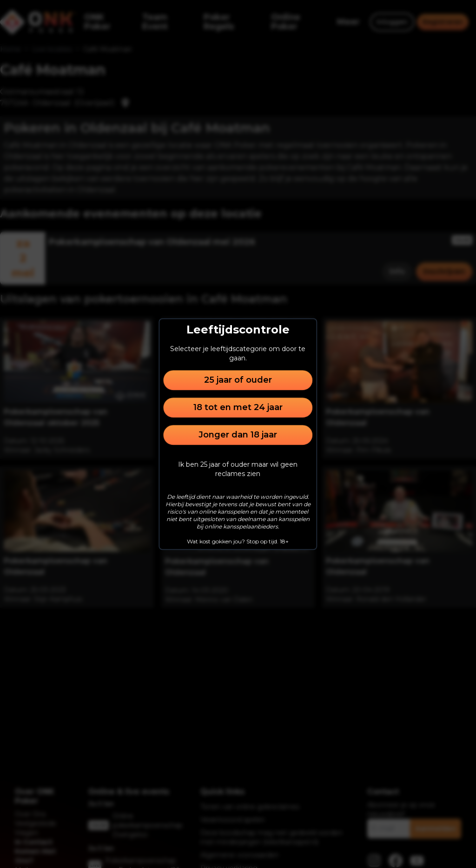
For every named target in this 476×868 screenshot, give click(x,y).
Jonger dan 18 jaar (238, 435)
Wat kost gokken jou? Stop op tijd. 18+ (238, 541)
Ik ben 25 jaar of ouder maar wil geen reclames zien (238, 469)
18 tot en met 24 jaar (238, 407)
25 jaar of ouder (238, 380)
